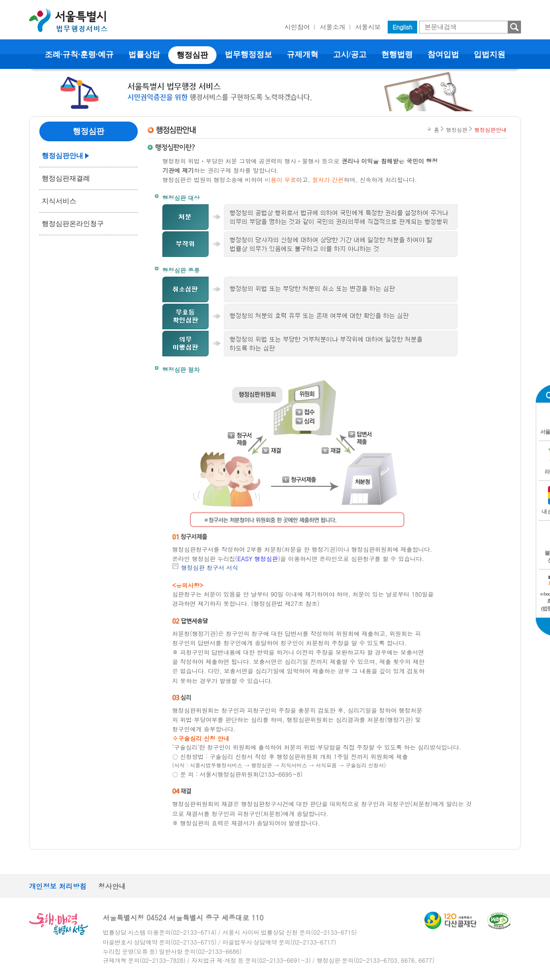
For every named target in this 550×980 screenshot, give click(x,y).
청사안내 (112, 886)
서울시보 (368, 27)
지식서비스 (59, 201)
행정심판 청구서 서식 (210, 567)
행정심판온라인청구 (73, 224)
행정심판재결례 (66, 178)
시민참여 (297, 27)
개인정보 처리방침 (58, 886)
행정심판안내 (62, 156)
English (402, 27)
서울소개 (333, 27)
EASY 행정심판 (258, 558)
